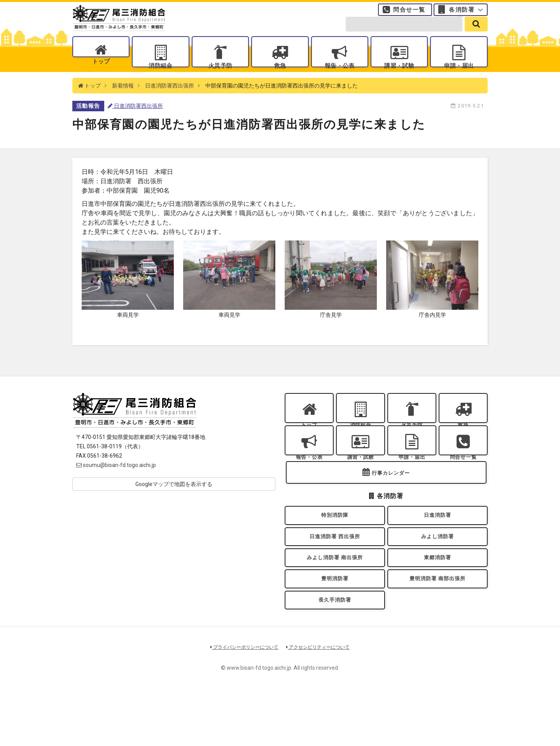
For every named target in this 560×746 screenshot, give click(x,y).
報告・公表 (339, 74)
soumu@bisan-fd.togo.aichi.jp (116, 481)
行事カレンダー (391, 506)
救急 (280, 74)
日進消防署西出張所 (170, 101)
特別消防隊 (335, 551)
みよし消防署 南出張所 (335, 601)
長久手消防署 (335, 651)
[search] (476, 32)
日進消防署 (437, 551)
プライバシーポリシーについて (242, 701)
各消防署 (462, 14)
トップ (101, 74)
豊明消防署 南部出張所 (437, 626)
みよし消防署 (438, 576)
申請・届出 (459, 74)
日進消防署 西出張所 (335, 576)
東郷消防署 (437, 601)
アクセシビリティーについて (321, 701)
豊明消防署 (335, 626)
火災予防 (220, 74)
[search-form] (404, 32)
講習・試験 (399, 74)
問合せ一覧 (409, 14)
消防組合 (161, 74)
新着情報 (123, 101)
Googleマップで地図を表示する (174, 500)
